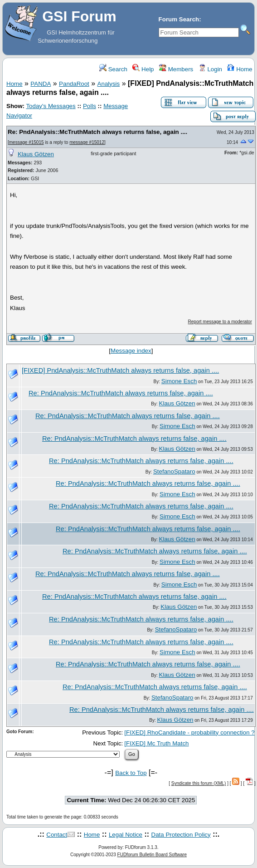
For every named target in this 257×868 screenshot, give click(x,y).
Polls (90, 106)
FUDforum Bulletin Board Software (152, 855)
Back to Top (131, 773)
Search (113, 69)
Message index (131, 351)
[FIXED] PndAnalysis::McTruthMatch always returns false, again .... (120, 370)
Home (240, 69)
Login (210, 69)
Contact (57, 835)
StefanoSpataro (174, 471)
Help (143, 69)
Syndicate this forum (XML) (199, 783)
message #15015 (27, 142)
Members (176, 69)
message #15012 (87, 142)
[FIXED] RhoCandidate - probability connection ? (189, 732)
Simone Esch (179, 381)
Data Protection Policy (181, 835)
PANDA (41, 84)
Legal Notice (126, 835)
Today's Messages (51, 106)
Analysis (109, 84)
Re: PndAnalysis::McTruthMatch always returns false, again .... (97, 132)
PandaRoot (74, 84)
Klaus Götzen (36, 154)
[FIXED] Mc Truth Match (156, 743)
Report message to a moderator (220, 322)
